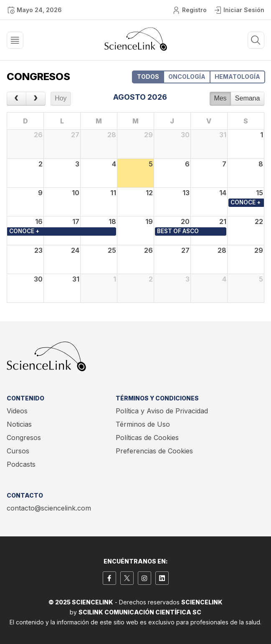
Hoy (61, 98)
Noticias (19, 424)
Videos (17, 411)
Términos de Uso (143, 424)
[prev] (16, 99)
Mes (220, 98)
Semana (248, 98)
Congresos (24, 438)
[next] (36, 99)
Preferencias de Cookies (154, 451)
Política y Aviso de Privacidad (162, 411)
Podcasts (21, 464)
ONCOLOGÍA (187, 77)
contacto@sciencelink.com (49, 508)
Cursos (18, 451)
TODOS (148, 77)
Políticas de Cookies (147, 438)
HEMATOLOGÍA (237, 77)
